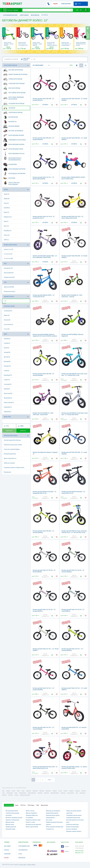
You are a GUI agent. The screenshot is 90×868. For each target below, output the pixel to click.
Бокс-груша (49, 820)
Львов (23, 791)
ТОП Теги (23, 805)
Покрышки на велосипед (15, 140)
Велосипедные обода (13, 149)
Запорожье (28, 791)
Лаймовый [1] (8, 412)
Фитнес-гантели (30, 811)
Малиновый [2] (8, 398)
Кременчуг (46, 793)
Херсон (60, 791)
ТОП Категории (9, 805)
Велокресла (10, 122)
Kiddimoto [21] (8, 217)
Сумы (3, 793)
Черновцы (40, 793)
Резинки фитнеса (51, 818)
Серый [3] (7, 371)
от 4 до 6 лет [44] (8, 258)
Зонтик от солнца (30, 822)
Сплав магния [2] (8, 324)
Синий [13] (7, 380)
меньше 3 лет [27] (9, 249)
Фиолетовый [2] (8, 393)
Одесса (13, 791)
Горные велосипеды (13, 79)
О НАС (20, 854)
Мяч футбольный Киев (10, 454)
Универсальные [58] (9, 277)
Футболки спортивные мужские (14, 818)
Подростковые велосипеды (15, 74)
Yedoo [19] (7, 235)
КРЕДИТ (7, 858)
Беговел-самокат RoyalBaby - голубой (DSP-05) (37, 44)
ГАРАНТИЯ (7, 854)
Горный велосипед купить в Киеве (13, 445)
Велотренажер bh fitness (12, 811)
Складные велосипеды (14, 104)
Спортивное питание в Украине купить (14, 468)
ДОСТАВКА (7, 846)
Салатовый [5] (8, 384)
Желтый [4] (7, 357)
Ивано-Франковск (55, 793)
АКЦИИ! (55, 4)
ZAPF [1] (6, 240)
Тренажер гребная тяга (32, 815)
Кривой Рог (35, 791)
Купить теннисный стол (10, 458)
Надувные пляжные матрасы (74, 831)
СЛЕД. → (50, 780)
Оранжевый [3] (8, 375)
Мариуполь (48, 791)
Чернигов (71, 791)
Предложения (44, 805)
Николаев (42, 791)
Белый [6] (7, 348)
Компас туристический (32, 827)
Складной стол (50, 829)
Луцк (77, 793)
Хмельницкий (10, 793)
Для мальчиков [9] (9, 273)
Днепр (18, 791)
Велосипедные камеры (14, 144)
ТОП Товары (31, 805)
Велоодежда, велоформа (14, 174)
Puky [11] (6, 226)
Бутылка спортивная (72, 829)
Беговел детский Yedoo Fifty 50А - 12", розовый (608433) (66, 44)
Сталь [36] (7, 329)
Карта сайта (23, 865)
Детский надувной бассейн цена (12, 440)
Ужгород (16, 795)
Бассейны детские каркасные (33, 824)
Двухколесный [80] (9, 287)
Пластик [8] (7, 320)
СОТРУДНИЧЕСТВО (24, 846)
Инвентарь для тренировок (53, 811)
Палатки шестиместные (72, 824)
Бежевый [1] (7, 339)
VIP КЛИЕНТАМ (23, 850)
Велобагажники (11, 126)
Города (17, 805)
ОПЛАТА (7, 850)
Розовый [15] (7, 366)
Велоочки (9, 178)
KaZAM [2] (7, 208)
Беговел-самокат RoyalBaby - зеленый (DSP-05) (9, 44)
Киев (3, 791)
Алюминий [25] (8, 311)
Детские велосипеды (13, 70)
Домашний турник (11, 829)
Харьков (8, 791)
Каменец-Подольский (25, 795)
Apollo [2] (7, 194)
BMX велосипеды (12, 88)
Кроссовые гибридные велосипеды (14, 97)
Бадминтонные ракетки (52, 813)
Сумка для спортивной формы (12, 449)
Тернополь (63, 793)
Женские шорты (10, 824)
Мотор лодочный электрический (55, 827)
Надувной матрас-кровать (53, 815)
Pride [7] (6, 221)
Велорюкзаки (11, 117)
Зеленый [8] (7, 352)
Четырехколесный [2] (10, 291)
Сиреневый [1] (8, 407)
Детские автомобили (13, 131)
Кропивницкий (22, 793)
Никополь (4, 795)
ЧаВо (38, 805)
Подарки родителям (11, 827)
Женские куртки (10, 822)
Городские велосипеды (14, 84)
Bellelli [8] (7, 199)
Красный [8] (7, 361)
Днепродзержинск (32, 793)
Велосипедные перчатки (14, 169)
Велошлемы (10, 164)
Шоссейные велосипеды (14, 93)
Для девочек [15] (8, 268)
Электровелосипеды (13, 113)
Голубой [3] (7, 343)
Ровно (16, 793)
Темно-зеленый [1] (9, 403)
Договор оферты (31, 865)
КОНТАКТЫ (22, 858)
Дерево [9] (7, 315)
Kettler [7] (7, 212)
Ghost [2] (6, 203)
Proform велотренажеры (73, 827)
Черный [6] (7, 389)
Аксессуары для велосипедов (11, 183)
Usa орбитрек (29, 818)
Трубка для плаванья (9, 463)
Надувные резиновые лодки (33, 820)
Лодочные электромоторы (12, 820)
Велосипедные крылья (14, 135)
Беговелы (9, 108)
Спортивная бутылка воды (73, 818)
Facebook (65, 847)
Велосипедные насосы (14, 154)
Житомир (84, 791)
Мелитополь (82, 793)
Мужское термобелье (31, 813)
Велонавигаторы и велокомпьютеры (12, 158)
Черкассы (77, 791)
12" (5, 301)
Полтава (66, 791)
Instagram (65, 851)
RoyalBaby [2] (8, 231)
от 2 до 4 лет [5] (8, 254)
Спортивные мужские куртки (74, 815)
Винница (55, 791)
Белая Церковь (70, 793)
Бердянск (11, 795)
